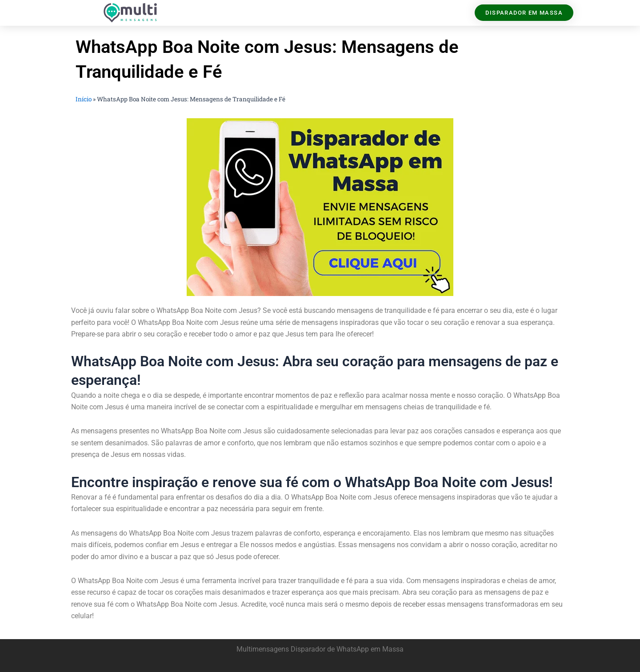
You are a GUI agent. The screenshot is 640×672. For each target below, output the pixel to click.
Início (84, 99)
